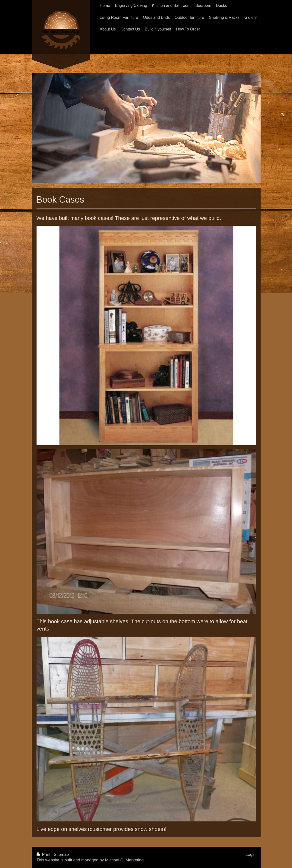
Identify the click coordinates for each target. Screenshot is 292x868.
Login (250, 854)
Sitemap (61, 854)
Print (44, 854)
